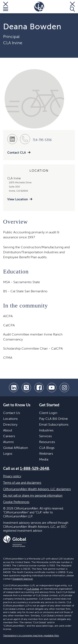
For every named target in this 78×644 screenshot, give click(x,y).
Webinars (46, 454)
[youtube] (52, 388)
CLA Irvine (13, 43)
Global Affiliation (15, 448)
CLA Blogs (47, 448)
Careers (9, 436)
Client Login (48, 413)
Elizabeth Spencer (23, 579)
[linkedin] (14, 388)
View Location (18, 199)
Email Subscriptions (54, 425)
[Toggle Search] (72, 7)
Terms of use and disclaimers (22, 483)
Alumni (8, 442)
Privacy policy (12, 476)
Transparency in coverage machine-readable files (31, 636)
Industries (46, 431)
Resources (47, 442)
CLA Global (33, 589)
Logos (8, 454)
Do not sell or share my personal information (33, 496)
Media (44, 460)
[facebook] (39, 388)
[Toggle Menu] (6, 7)
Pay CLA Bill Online (53, 419)
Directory (10, 425)
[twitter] (26, 388)
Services (45, 436)
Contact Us (12, 413)
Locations (10, 419)
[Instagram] (64, 388)
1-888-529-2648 (35, 469)
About (8, 431)
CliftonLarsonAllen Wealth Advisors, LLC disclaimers (37, 489)
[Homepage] (39, 7)
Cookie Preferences (16, 502)
